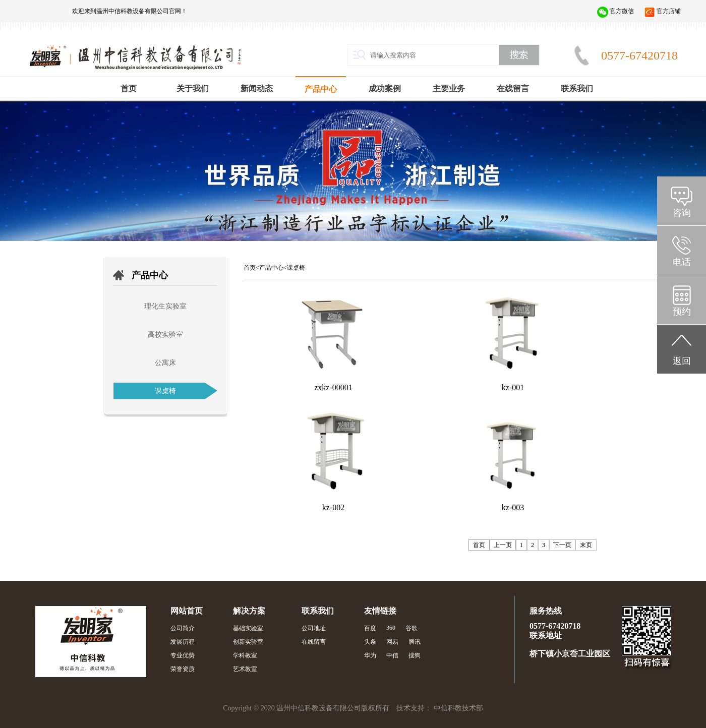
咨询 (682, 213)
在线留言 (513, 88)
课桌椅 (165, 391)
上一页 (503, 545)
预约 (682, 312)
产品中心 (321, 89)
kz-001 (513, 387)
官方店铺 (669, 11)
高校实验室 (165, 335)
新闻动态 (257, 88)
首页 (129, 88)
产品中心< (273, 268)
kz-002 (333, 507)
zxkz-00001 (333, 387)
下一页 (562, 545)
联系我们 (577, 88)
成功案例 (385, 88)
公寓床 (165, 363)
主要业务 (449, 88)
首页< (251, 268)
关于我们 (193, 88)
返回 (682, 361)
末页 (586, 545)
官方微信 (622, 11)
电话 (682, 262)
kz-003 (513, 507)
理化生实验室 (165, 306)
